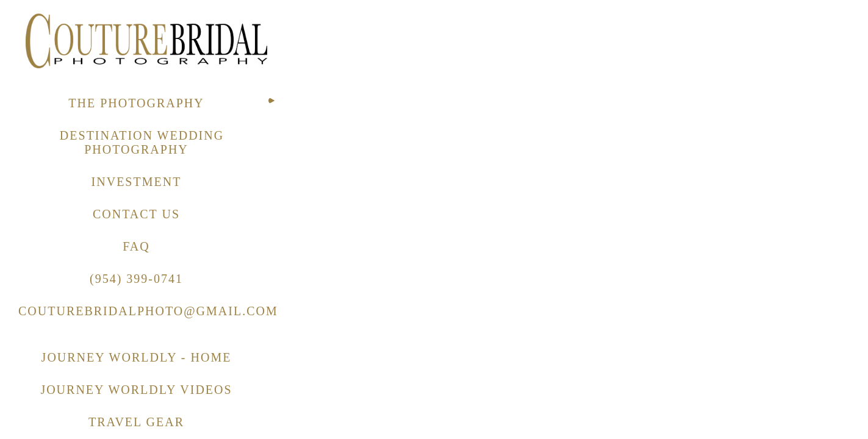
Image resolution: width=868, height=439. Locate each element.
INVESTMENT (137, 182)
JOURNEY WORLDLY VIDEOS (136, 390)
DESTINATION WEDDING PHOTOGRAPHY (142, 142)
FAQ (136, 246)
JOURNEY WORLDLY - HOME (137, 357)
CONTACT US (136, 214)
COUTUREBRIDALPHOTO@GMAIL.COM (148, 311)
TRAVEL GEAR (136, 422)
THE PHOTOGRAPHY (136, 103)
